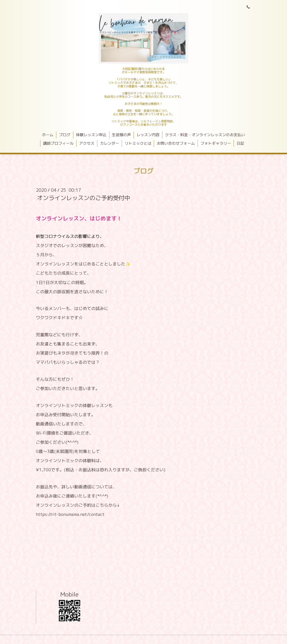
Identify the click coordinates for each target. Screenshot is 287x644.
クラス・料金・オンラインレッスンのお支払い (205, 135)
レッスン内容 (148, 135)
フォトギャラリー (216, 143)
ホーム (48, 135)
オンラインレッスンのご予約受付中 (84, 198)
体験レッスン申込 (91, 135)
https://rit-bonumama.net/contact (70, 514)
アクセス (87, 143)
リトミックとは (138, 143)
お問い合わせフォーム (176, 143)
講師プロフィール (58, 143)
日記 (240, 143)
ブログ (65, 135)
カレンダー (110, 143)
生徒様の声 (121, 135)
